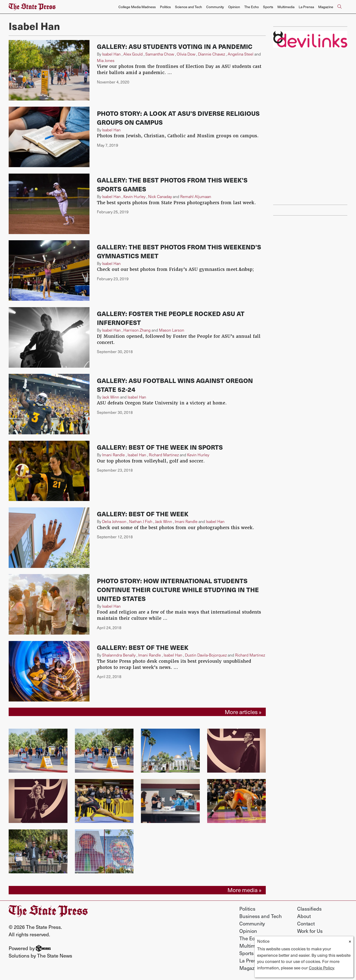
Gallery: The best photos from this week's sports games (172, 184)
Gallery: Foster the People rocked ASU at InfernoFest (171, 318)
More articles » (243, 712)
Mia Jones (106, 60)
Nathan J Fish (141, 521)
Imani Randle (113, 455)
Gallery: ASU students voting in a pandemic (175, 46)
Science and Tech (189, 7)
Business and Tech (261, 916)
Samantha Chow (160, 54)
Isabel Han (111, 54)
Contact (306, 923)
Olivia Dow (186, 54)
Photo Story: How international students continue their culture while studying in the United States (178, 590)
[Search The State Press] (339, 7)
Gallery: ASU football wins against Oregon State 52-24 (175, 385)
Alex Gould (133, 54)
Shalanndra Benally (119, 655)
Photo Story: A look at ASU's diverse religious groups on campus (178, 118)
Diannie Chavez (211, 54)
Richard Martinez (164, 455)
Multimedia (286, 7)
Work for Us (310, 931)
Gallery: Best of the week (143, 514)
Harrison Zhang (137, 330)
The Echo (252, 7)
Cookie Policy (321, 968)
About (304, 916)
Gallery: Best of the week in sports (160, 447)
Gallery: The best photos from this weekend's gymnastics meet (179, 251)
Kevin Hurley (134, 196)
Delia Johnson (114, 521)
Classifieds (309, 909)
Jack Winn (111, 397)
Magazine (326, 7)
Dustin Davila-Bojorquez (206, 655)
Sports (268, 7)
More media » (245, 890)
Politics (165, 7)
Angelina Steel (241, 54)
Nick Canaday (160, 196)
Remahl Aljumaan (196, 196)
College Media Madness (137, 7)
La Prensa (306, 7)
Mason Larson (172, 330)
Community (215, 7)
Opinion (234, 7)
